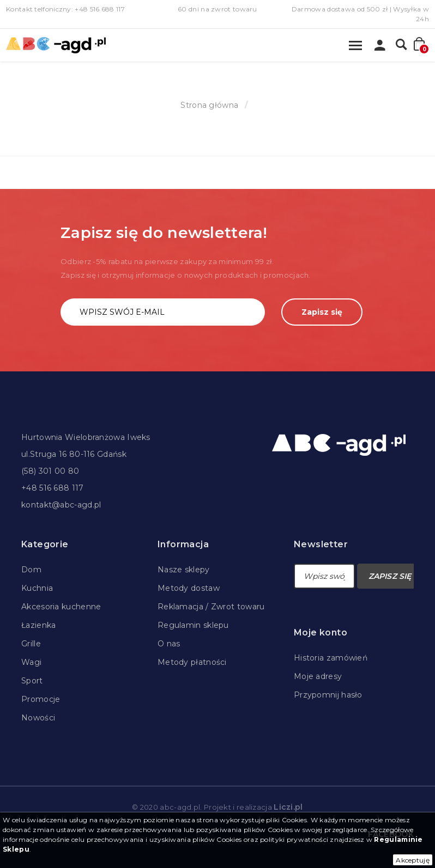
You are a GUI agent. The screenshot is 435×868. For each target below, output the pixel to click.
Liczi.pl (288, 807)
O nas (169, 644)
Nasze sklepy (184, 570)
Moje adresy (318, 676)
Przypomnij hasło (328, 695)
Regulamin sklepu (193, 625)
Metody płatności (192, 662)
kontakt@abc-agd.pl (61, 505)
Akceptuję (413, 860)
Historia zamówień (331, 658)
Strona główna (209, 105)
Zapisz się (322, 312)
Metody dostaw (189, 588)
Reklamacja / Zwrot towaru (211, 607)
